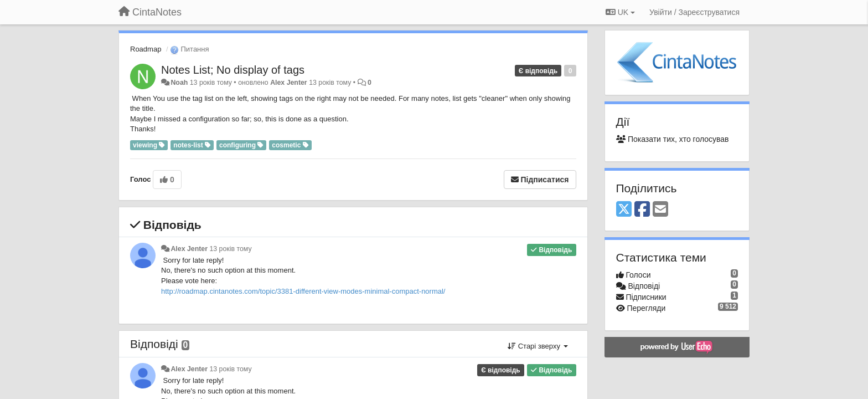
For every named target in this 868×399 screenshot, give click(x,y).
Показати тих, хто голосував (673, 139)
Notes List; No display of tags (233, 70)
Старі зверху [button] (538, 346)
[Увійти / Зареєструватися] (694, 12)
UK (620, 12)
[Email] (660, 210)
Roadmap (146, 49)
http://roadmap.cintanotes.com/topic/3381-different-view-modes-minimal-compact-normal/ (303, 291)
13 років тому (230, 249)
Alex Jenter (289, 83)
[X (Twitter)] (624, 210)
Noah (179, 83)
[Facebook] (642, 210)
